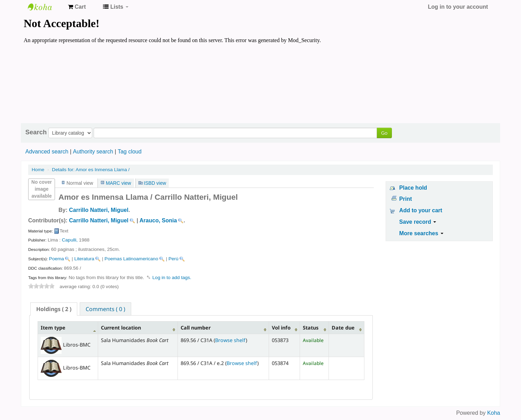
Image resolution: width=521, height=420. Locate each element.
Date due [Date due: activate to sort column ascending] (343, 328)
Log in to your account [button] (458, 7)
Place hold (413, 188)
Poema (57, 259)
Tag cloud (130, 152)
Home (38, 170)
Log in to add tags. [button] (172, 278)
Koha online (45, 7)
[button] (77, 7)
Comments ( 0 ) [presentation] (105, 309)
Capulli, (70, 240)
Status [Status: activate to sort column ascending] (311, 328)
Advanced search (47, 152)
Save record (418, 222)
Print (405, 199)
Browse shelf (230, 340)
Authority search (93, 152)
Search (36, 132)
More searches (421, 233)
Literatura (84, 259)
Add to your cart (421, 210)
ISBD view (155, 183)
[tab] (54, 309)
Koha (494, 413)
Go (384, 133)
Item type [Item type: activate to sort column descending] (53, 328)
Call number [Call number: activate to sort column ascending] (196, 328)
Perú (173, 259)
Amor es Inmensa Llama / (91, 170)
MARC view (119, 183)
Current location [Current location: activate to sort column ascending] (121, 328)
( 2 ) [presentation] (54, 309)
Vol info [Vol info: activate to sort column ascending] (281, 328)
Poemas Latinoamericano (131, 259)
